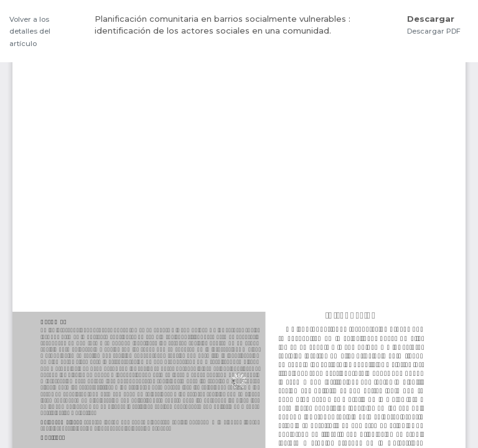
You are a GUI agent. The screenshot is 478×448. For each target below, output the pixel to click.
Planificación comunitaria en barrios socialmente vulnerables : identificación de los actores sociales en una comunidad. (223, 25)
